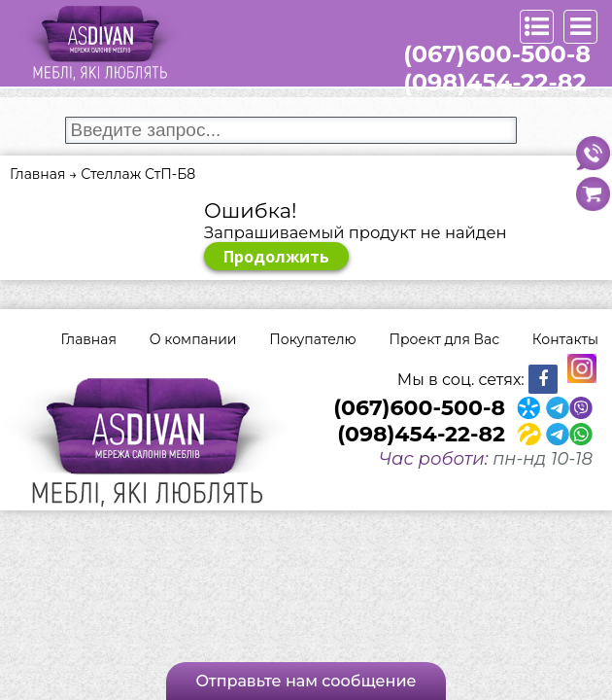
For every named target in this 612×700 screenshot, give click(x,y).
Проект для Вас (444, 339)
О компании (193, 339)
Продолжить (276, 257)
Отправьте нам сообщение (306, 681)
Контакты (565, 339)
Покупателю (312, 339)
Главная (89, 339)
